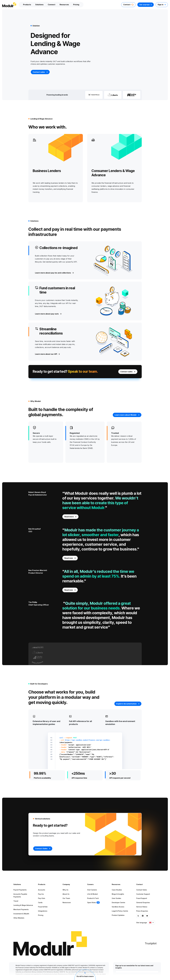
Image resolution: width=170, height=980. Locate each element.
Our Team (66, 898)
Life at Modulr (92, 894)
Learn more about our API (47, 354)
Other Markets (19, 918)
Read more (70, 517)
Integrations (43, 911)
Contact (128, 5)
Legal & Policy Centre (120, 911)
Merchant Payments (21, 909)
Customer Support (143, 894)
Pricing (76, 5)
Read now (70, 558)
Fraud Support (142, 898)
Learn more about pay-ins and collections (54, 273)
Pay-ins (41, 894)
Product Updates (118, 915)
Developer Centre (118, 903)
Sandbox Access (118, 907)
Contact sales (40, 72)
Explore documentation (128, 704)
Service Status (142, 907)
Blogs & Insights (118, 894)
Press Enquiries (142, 911)
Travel (16, 901)
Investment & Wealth (21, 914)
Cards (40, 903)
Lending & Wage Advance (23, 905)
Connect (52, 5)
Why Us (65, 890)
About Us (66, 894)
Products (27, 5)
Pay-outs (42, 898)
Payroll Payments (20, 890)
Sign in (162, 5)
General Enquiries (143, 903)
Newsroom (67, 903)
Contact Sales (142, 890)
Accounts (42, 890)
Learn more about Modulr (127, 415)
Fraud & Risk (43, 907)
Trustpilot (151, 943)
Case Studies (117, 890)
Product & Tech (93, 898)
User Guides (116, 898)
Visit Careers (92, 890)
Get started (146, 5)
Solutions (39, 5)
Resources (64, 5)
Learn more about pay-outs (48, 314)
